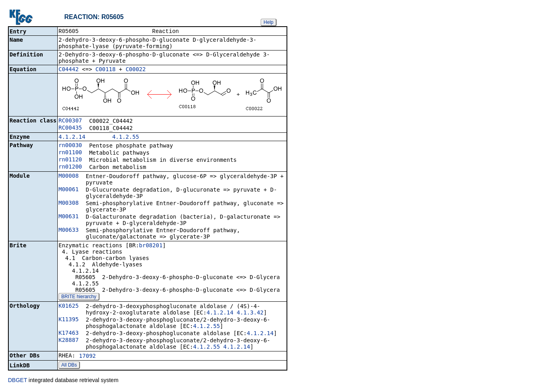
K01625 (69, 307)
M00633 (69, 231)
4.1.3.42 (250, 313)
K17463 (69, 334)
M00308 (69, 204)
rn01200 (70, 167)
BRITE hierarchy (79, 297)
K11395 (69, 320)
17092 (88, 357)
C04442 (69, 70)
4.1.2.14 (72, 138)
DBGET (18, 381)
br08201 (151, 246)
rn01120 (70, 160)
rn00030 (70, 146)
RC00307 (70, 121)
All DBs (69, 366)
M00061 (69, 190)
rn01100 (70, 153)
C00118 (106, 70)
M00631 (69, 217)
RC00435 (70, 128)
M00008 (69, 177)
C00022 (136, 70)
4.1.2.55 (126, 138)
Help (268, 22)
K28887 (69, 341)
